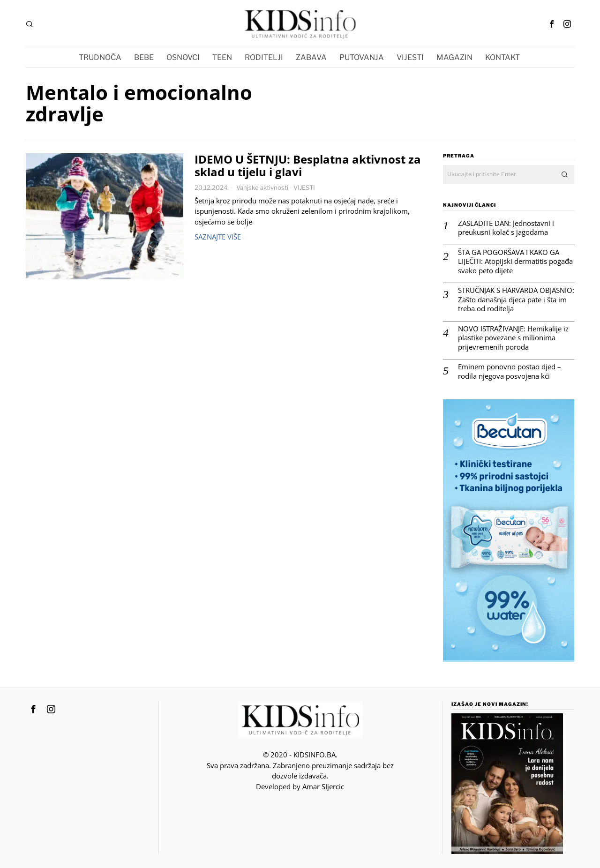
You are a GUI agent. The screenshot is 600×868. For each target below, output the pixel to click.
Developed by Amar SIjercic (300, 786)
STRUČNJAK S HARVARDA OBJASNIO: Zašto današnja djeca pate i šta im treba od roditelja (516, 299)
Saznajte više (218, 237)
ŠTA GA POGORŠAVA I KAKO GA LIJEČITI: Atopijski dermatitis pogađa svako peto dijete (515, 262)
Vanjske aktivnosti (262, 187)
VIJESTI (304, 187)
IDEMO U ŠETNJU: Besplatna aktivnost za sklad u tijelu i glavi (308, 166)
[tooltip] (552, 24)
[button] (565, 174)
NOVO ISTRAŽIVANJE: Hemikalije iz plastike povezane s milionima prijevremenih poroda (513, 338)
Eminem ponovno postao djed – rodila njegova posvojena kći (510, 371)
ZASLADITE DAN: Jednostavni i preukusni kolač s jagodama (506, 228)
